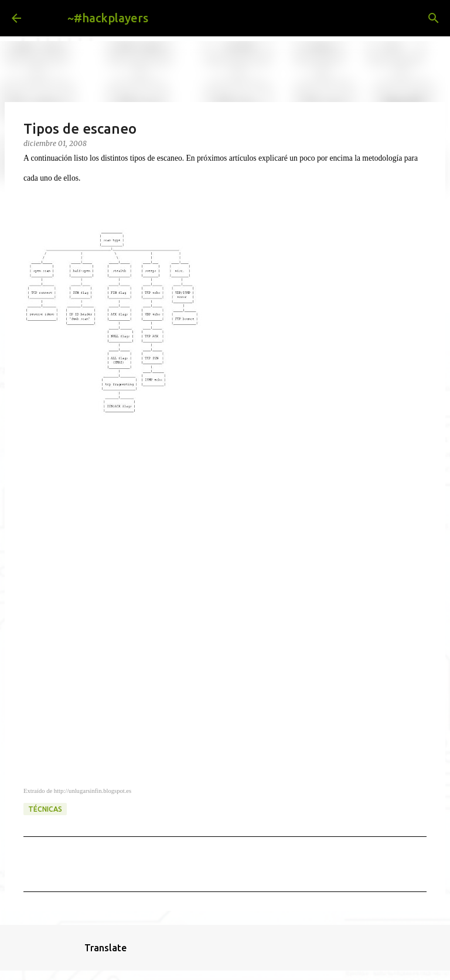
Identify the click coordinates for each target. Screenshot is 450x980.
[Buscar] (166, 18)
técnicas (45, 809)
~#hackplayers (108, 18)
